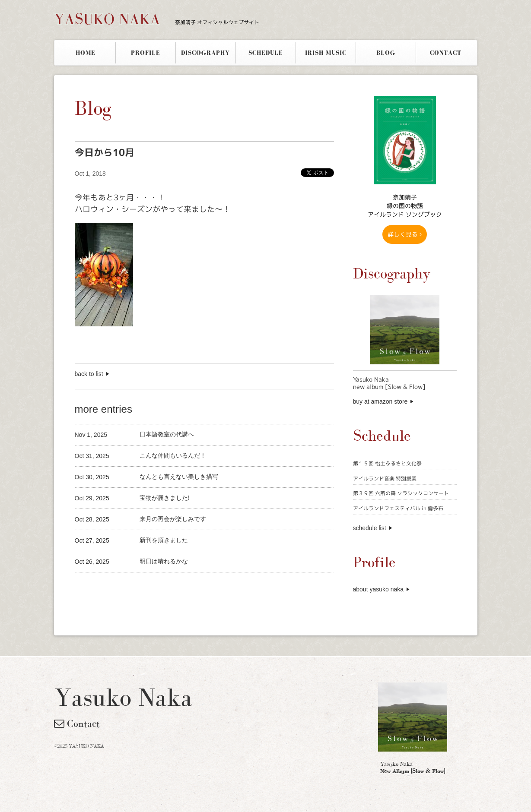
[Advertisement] (176, 587)
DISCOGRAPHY (205, 53)
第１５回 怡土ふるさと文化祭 (387, 463)
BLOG (386, 53)
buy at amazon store (380, 401)
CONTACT (446, 53)
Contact (77, 724)
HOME (86, 53)
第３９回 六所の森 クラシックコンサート (401, 493)
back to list (89, 374)
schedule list (370, 528)
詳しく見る (405, 234)
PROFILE (146, 53)
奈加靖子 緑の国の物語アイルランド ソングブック (405, 206)
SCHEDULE (266, 53)
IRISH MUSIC (326, 53)
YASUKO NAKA (157, 19)
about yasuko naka (378, 589)
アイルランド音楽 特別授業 (385, 479)
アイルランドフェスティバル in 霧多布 (398, 508)
